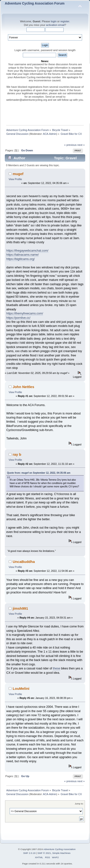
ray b (17, 454)
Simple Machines (61, 853)
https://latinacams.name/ (22, 255)
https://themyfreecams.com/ (25, 313)
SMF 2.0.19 (29, 853)
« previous (70, 145)
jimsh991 (20, 608)
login (54, 21)
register (65, 21)
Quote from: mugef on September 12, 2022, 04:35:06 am (39, 473)
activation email (55, 25)
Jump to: (79, 804)
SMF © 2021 (44, 853)
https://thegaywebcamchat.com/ (27, 251)
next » (81, 145)
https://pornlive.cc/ (18, 318)
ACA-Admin (50, 134)
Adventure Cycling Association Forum (35, 3)
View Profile (15, 179)
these (57, 668)
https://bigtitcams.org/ (21, 259)
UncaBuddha (24, 562)
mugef (18, 174)
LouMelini (21, 688)
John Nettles (24, 387)
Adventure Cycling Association (60, 849)
